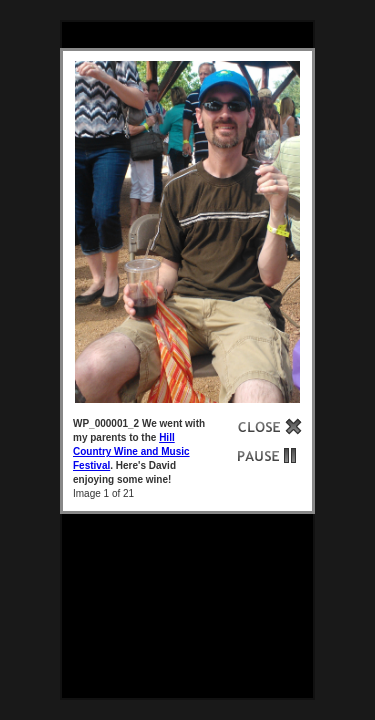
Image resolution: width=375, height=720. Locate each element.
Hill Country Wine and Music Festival (131, 451)
